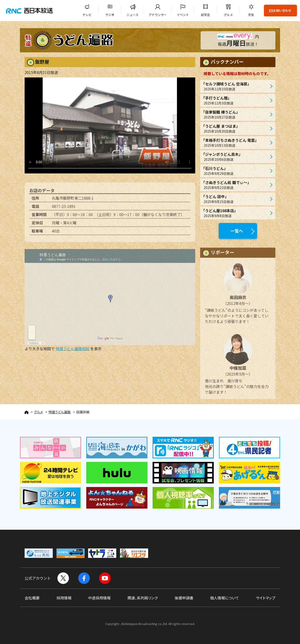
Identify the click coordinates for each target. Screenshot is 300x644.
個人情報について (225, 598)
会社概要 (32, 598)
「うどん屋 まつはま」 (235, 128)
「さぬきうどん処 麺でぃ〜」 (235, 185)
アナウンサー (158, 15)
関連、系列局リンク (143, 598)
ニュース (133, 15)
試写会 (205, 15)
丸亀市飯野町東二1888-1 (73, 200)
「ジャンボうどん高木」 (235, 157)
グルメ (228, 15)
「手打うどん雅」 (235, 100)
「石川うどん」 (235, 171)
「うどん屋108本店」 (235, 213)
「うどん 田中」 (235, 199)
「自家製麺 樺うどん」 (235, 114)
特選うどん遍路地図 (72, 349)
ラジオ (110, 15)
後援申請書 (184, 598)
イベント (183, 15)
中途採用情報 (99, 598)
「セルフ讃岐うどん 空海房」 (235, 86)
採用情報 (64, 598)
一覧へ (237, 231)
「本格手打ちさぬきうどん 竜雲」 (235, 143)
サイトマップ (266, 598)
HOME (26, 412)
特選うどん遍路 (60, 412)
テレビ (87, 15)
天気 (251, 15)
